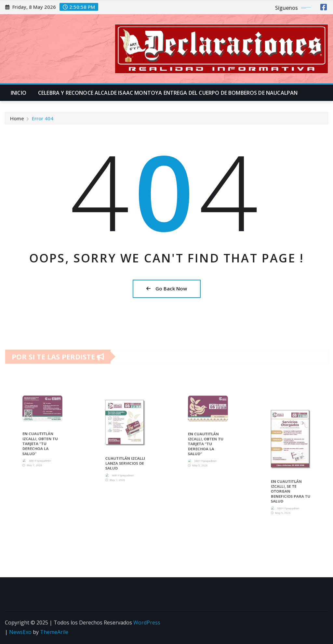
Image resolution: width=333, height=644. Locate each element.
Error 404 (43, 121)
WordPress (147, 623)
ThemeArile (54, 632)
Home (17, 121)
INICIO (19, 93)
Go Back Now (167, 288)
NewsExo (20, 632)
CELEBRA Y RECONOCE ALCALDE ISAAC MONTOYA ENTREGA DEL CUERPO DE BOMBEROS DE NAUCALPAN (168, 93)
